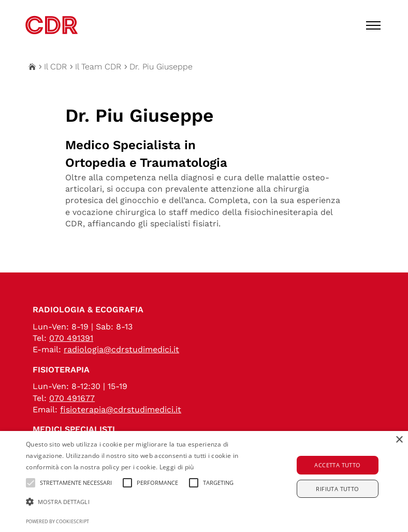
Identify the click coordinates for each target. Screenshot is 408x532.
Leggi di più (177, 467)
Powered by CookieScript (57, 521)
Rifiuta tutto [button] (337, 489)
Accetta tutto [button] (337, 465)
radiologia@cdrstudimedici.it (121, 349)
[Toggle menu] (373, 25)
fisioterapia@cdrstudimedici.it (121, 409)
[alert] (204, 481)
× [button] (399, 440)
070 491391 (71, 338)
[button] (142, 502)
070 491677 (72, 398)
